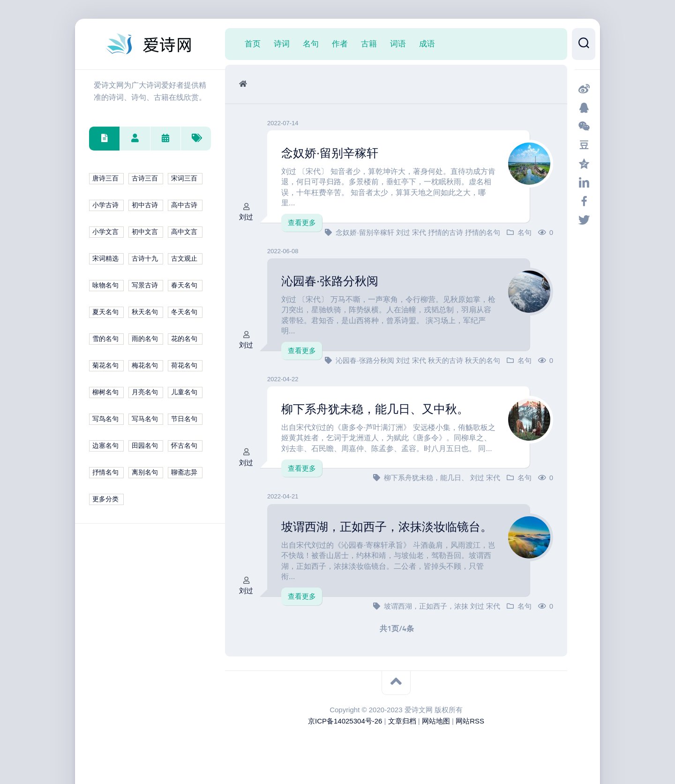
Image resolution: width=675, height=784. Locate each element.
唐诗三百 (105, 178)
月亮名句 (145, 392)
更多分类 (105, 499)
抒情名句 (105, 472)
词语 (398, 44)
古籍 (369, 44)
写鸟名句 (105, 419)
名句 (311, 44)
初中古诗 (145, 205)
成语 (427, 44)
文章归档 (402, 727)
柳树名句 (105, 392)
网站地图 (436, 727)
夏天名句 (105, 312)
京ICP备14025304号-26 (345, 727)
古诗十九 (145, 259)
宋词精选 (105, 259)
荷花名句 (184, 366)
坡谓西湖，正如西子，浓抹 (427, 612)
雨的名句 (145, 339)
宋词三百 (184, 178)
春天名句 (184, 285)
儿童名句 (184, 392)
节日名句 (184, 419)
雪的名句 (105, 339)
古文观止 (184, 259)
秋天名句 (145, 312)
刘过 (246, 217)
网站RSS (470, 727)
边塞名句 (105, 446)
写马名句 (145, 419)
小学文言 (105, 232)
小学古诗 (105, 205)
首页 (253, 44)
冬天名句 (184, 312)
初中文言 (145, 232)
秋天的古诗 (446, 360)
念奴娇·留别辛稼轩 (332, 153)
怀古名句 (184, 446)
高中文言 (184, 232)
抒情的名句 (483, 232)
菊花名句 (105, 366)
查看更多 (302, 222)
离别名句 (145, 472)
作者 (340, 44)
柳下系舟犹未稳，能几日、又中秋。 (379, 409)
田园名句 (145, 446)
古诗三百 (145, 178)
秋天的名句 (483, 360)
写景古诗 (145, 285)
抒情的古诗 (446, 232)
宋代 (420, 232)
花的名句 (184, 339)
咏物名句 (105, 285)
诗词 (282, 44)
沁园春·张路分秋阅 (332, 281)
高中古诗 (184, 205)
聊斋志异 (184, 472)
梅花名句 (145, 366)
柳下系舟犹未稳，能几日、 (427, 478)
